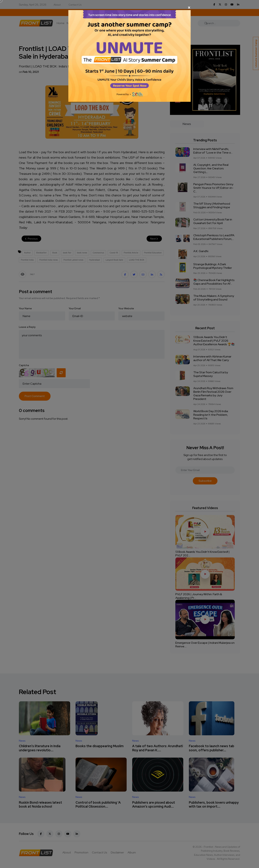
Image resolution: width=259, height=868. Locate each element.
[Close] (129, 8)
